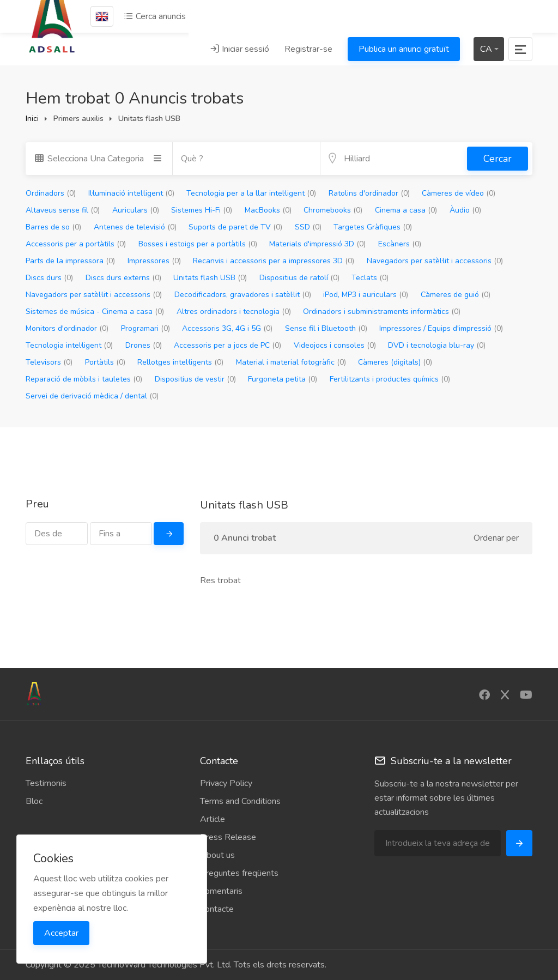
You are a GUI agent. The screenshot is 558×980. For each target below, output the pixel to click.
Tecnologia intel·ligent (69, 345)
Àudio (465, 210)
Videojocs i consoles (335, 345)
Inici (32, 119)
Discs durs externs (123, 278)
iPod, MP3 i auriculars (366, 295)
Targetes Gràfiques (373, 227)
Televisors (49, 362)
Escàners (400, 244)
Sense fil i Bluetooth (326, 328)
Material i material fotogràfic (291, 362)
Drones (144, 345)
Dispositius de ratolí (299, 278)
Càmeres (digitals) (395, 362)
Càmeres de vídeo (459, 193)
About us (217, 855)
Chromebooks (333, 210)
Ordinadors (51, 193)
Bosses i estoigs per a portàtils (198, 244)
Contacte (217, 909)
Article (213, 819)
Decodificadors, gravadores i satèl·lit (243, 295)
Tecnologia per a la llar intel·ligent (251, 193)
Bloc (34, 801)
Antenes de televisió (135, 227)
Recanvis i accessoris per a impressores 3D (274, 261)
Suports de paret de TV (235, 227)
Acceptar (61, 933)
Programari (145, 328)
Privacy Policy (226, 783)
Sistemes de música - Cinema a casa (95, 311)
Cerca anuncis (155, 16)
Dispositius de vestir (195, 379)
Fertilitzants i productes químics (390, 379)
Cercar (498, 159)
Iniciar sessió (239, 49)
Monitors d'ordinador (67, 328)
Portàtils (105, 362)
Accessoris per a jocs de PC (228, 345)
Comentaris (221, 891)
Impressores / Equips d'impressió (441, 328)
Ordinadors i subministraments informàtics (382, 311)
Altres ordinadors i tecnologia (234, 311)
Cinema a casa (406, 210)
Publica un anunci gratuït (404, 49)
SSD (308, 227)
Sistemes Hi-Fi (202, 210)
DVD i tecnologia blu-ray (437, 345)
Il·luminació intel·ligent (131, 193)
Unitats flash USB (210, 278)
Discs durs (49, 278)
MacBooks (268, 210)
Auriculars (136, 210)
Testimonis (46, 783)
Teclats (370, 278)
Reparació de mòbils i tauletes (84, 379)
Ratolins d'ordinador (369, 193)
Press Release (228, 837)
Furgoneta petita (283, 379)
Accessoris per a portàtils (76, 244)
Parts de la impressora (70, 261)
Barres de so (53, 227)
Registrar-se (308, 49)
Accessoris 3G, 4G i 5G (227, 328)
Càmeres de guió (456, 295)
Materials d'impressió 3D (317, 244)
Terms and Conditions (240, 801)
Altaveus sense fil (63, 210)
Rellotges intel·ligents (180, 362)
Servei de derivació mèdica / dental (92, 396)
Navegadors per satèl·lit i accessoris (435, 261)
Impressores (154, 261)
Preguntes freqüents (239, 873)
